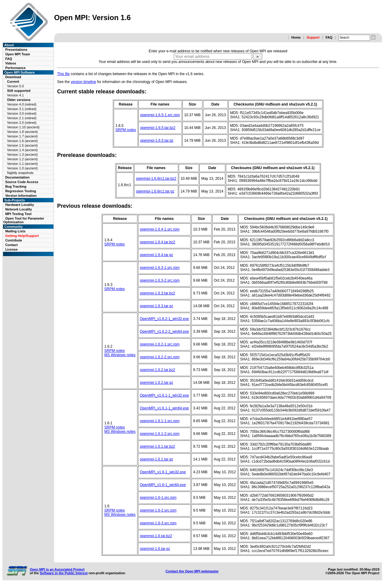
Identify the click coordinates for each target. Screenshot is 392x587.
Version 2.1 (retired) (22, 118)
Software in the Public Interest (64, 573)
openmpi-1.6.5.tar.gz (157, 141)
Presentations (16, 50)
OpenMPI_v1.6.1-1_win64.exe (164, 408)
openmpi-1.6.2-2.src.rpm (160, 357)
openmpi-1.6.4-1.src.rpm (160, 229)
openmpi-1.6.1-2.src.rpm (160, 434)
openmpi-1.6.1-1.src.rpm (160, 421)
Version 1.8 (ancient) (22, 132)
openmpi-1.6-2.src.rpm (158, 510)
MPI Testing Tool (18, 214)
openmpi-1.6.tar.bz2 (156, 536)
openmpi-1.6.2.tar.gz (156, 383)
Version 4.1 (15, 95)
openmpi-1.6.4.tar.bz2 (157, 242)
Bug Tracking (16, 186)
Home (296, 37)
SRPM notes (126, 130)
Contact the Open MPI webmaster (192, 571)
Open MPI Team (18, 54)
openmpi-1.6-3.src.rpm (158, 523)
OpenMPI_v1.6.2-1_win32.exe (164, 319)
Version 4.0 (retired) (22, 104)
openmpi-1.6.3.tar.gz (156, 306)
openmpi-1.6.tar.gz (155, 549)
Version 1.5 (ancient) (22, 145)
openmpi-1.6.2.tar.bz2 (157, 370)
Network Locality (19, 209)
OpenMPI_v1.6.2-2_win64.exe (164, 332)
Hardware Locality (20, 205)
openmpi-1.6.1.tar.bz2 (157, 446)
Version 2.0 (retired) (22, 123)
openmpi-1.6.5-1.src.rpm (160, 115)
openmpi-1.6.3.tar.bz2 (157, 293)
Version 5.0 (15, 86)
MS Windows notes (120, 355)
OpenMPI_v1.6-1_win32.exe (163, 472)
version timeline (83, 82)
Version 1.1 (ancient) (22, 164)
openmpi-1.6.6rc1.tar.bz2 (156, 179)
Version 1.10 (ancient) (23, 127)
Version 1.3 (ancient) (22, 155)
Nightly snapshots (20, 173)
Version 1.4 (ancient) (22, 150)
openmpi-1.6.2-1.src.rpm (160, 344)
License (11, 249)
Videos (11, 63)
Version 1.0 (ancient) (22, 168)
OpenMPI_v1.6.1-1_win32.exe (164, 395)
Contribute (14, 240)
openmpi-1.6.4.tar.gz (156, 255)
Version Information (21, 196)
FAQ (329, 37)
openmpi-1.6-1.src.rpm (158, 498)
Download (13, 77)
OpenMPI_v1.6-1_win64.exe (163, 485)
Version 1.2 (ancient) (22, 159)
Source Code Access (22, 182)
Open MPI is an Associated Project (57, 569)
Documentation (17, 177)
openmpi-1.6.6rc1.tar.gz (155, 191)
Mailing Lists (15, 231)
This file (63, 74)
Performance (15, 68)
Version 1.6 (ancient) (22, 141)
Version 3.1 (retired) (22, 109)
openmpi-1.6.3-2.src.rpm (160, 280)
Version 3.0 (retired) (22, 113)
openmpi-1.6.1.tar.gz (156, 459)
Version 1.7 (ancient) (22, 136)
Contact (11, 245)
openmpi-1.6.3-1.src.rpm (160, 268)
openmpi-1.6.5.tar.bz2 (158, 128)
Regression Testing (21, 191)
